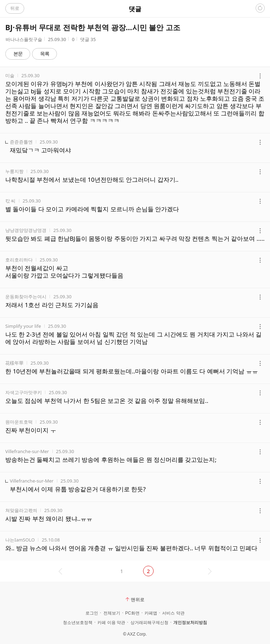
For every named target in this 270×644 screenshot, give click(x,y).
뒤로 (15, 8)
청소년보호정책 (78, 623)
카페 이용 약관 (111, 623)
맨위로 (135, 599)
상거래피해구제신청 (149, 623)
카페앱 (151, 613)
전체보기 (112, 613)
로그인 (92, 613)
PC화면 (132, 613)
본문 (18, 54)
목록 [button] (45, 54)
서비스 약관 (173, 613)
